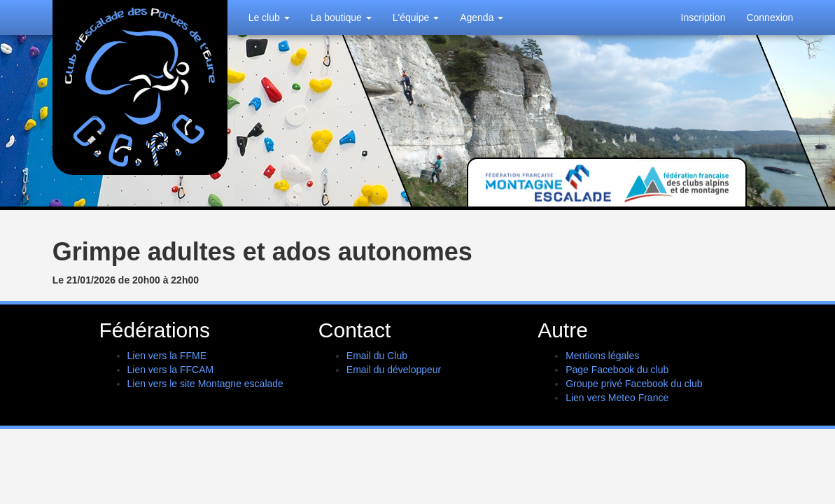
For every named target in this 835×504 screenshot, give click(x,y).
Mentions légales (602, 356)
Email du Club (377, 356)
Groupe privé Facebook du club (634, 384)
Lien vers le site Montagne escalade (205, 384)
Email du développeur (394, 370)
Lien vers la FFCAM (171, 370)
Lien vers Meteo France (617, 398)
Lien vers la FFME (167, 356)
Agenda (482, 17)
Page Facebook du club (617, 370)
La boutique (341, 17)
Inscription (703, 17)
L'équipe (416, 17)
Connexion (770, 17)
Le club (269, 17)
